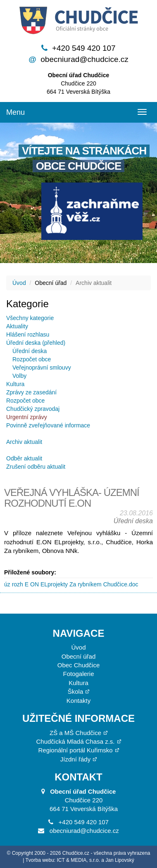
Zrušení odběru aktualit (36, 467)
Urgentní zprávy (27, 417)
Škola (76, 691)
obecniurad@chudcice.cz (84, 59)
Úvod (19, 283)
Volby (19, 376)
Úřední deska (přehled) (36, 343)
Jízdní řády (75, 759)
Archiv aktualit (24, 442)
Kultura (15, 384)
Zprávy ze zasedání (31, 392)
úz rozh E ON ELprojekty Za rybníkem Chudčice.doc (71, 584)
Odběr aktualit (24, 458)
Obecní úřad (79, 656)
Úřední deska (30, 351)
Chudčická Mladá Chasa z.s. (75, 741)
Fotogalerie (78, 674)
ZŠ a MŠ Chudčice (75, 733)
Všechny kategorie (30, 318)
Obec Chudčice (79, 665)
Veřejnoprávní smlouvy (42, 368)
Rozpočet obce (32, 359)
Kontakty (78, 701)
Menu (15, 112)
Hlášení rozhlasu (28, 334)
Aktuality (17, 326)
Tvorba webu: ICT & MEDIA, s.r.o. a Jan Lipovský (80, 860)
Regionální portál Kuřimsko (75, 750)
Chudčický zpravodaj (33, 409)
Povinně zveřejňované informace (48, 425)
